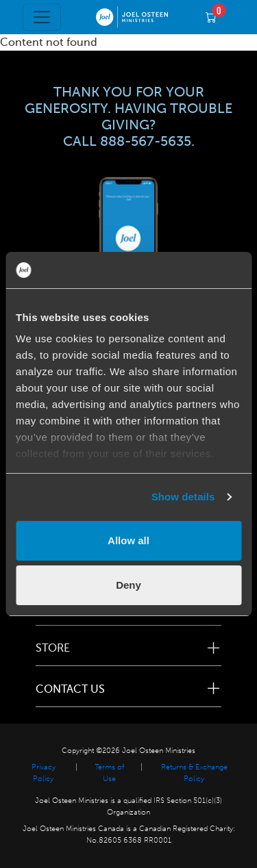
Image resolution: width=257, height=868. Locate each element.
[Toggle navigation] (42, 17)
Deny (128, 585)
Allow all (128, 540)
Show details (183, 497)
